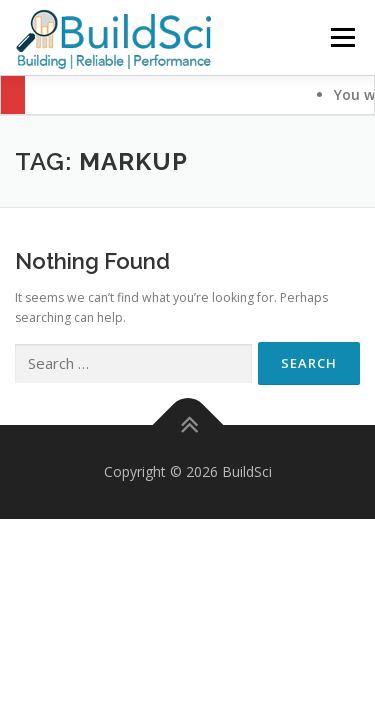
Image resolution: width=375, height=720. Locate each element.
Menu (341, 37)
